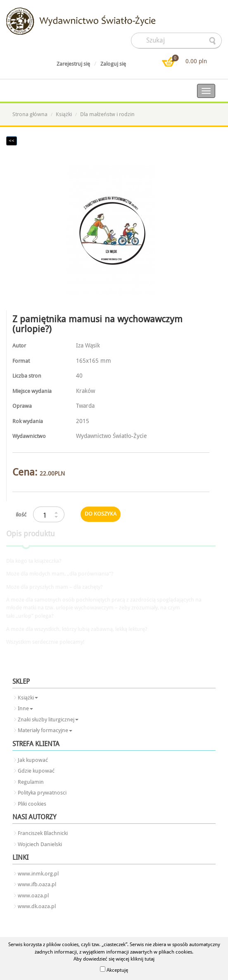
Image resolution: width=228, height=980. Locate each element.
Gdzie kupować (36, 771)
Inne (25, 708)
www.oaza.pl (33, 896)
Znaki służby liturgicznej (48, 720)
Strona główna (30, 114)
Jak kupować (33, 760)
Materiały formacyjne (45, 730)
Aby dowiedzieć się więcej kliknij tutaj (114, 959)
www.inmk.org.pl (38, 874)
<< (12, 141)
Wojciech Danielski (40, 844)
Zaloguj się (113, 64)
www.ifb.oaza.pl (37, 884)
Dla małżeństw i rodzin (107, 114)
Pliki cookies (32, 804)
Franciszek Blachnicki (43, 833)
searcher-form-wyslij (213, 41)
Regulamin (31, 782)
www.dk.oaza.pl (37, 906)
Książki (64, 114)
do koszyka (101, 514)
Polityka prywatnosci (42, 793)
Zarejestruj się (73, 64)
